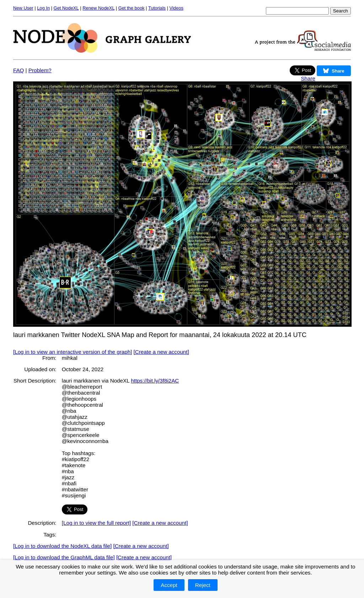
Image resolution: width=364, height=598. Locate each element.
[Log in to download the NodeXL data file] (62, 546)
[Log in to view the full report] (96, 523)
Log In (43, 8)
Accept (169, 585)
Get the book (132, 8)
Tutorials (157, 8)
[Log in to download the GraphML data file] (64, 557)
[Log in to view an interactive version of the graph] (73, 352)
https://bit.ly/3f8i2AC (155, 381)
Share (308, 78)
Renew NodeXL (98, 8)
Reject (203, 585)
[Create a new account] (161, 352)
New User (23, 8)
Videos (176, 8)
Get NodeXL (66, 8)
